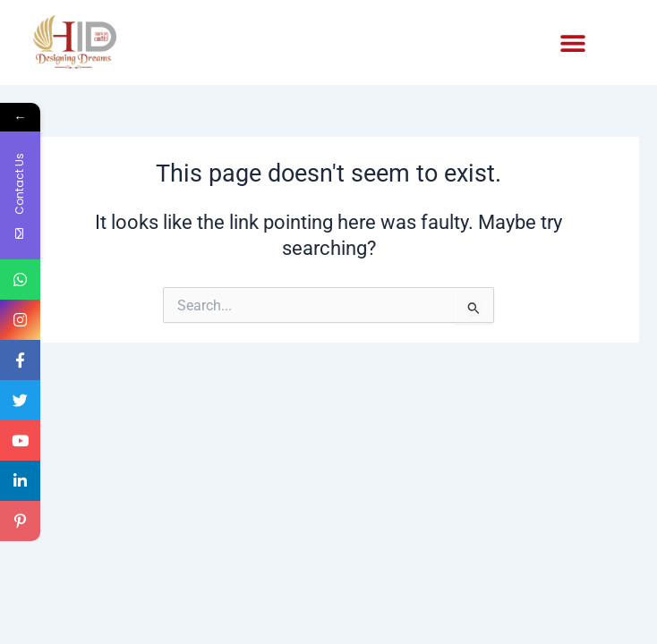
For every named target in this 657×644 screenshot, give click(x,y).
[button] (573, 43)
